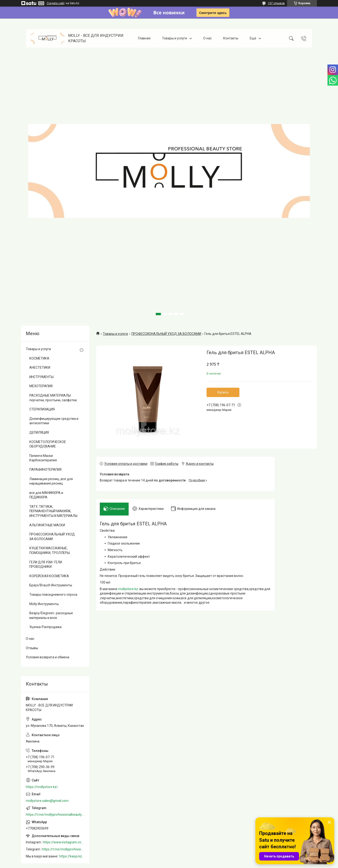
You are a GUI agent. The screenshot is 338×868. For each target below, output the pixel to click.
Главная (144, 38)
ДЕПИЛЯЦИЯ (39, 432)
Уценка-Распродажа (45, 627)
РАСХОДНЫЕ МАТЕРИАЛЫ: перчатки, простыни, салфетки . (54, 398)
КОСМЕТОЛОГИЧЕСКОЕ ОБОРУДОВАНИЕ (48, 444)
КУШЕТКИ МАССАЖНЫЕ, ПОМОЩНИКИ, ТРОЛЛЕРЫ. (50, 550)
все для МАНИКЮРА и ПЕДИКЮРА (46, 495)
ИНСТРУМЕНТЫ (41, 377)
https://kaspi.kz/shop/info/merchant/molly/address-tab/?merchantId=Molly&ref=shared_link (72, 856)
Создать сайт (56, 3)
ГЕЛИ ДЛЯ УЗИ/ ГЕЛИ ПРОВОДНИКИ (46, 565)
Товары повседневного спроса (53, 595)
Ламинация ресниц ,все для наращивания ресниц (51, 481)
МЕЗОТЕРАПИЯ (41, 386)
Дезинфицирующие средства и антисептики (54, 421)
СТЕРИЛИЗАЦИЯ (42, 409)
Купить (223, 392)
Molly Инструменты (44, 604)
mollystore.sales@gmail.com (47, 801)
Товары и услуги (175, 38)
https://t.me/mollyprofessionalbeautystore (55, 815)
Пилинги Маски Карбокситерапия (43, 458)
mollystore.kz (128, 591)
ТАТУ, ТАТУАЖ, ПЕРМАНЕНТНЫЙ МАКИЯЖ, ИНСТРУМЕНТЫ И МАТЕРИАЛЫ (53, 511)
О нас (207, 38)
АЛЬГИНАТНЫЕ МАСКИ (47, 525)
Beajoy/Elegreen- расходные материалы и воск (51, 615)
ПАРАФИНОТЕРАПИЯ (45, 470)
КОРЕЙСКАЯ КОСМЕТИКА (49, 576)
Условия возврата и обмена (48, 657)
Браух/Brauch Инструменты (51, 585)
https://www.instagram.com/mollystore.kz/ (64, 842)
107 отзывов (276, 3)
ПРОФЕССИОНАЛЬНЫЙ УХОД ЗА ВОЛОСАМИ (166, 334)
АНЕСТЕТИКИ (40, 368)
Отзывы (32, 648)
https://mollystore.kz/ (42, 787)
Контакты (231, 38)
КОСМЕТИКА (39, 358)
